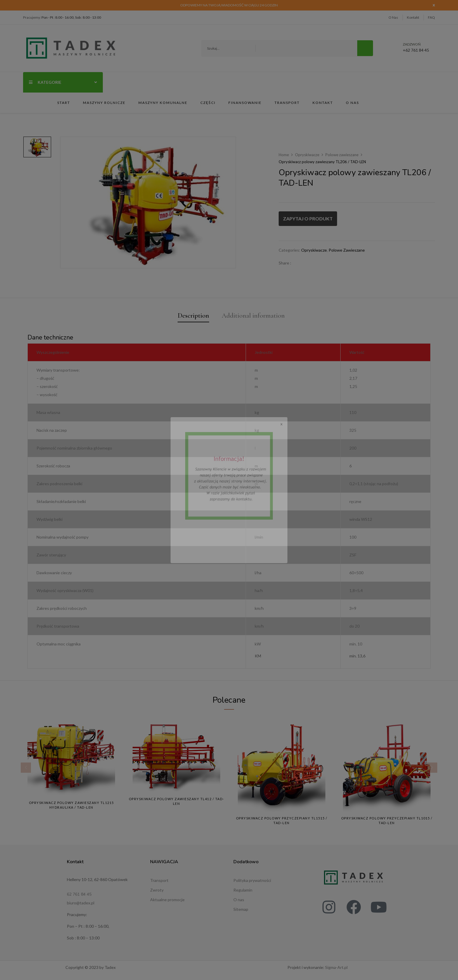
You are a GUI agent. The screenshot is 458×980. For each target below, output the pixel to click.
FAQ (431, 17)
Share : (285, 263)
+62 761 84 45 (416, 48)
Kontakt (413, 17)
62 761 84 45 (79, 896)
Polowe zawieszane (342, 155)
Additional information (254, 316)
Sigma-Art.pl (336, 969)
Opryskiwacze (307, 155)
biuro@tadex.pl (81, 905)
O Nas (393, 17)
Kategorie (63, 82)
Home (284, 155)
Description (191, 316)
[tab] (191, 317)
